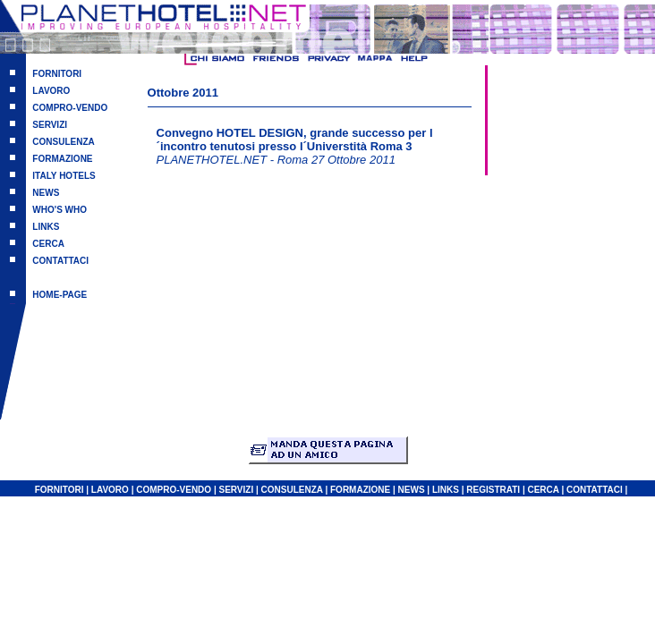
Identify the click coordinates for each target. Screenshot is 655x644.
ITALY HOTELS (64, 176)
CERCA (48, 244)
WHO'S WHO (60, 210)
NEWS (46, 193)
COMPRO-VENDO (70, 108)
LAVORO (51, 91)
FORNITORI (57, 74)
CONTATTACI (60, 261)
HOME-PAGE (60, 295)
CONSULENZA (63, 142)
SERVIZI (50, 125)
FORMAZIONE (62, 159)
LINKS (46, 227)
